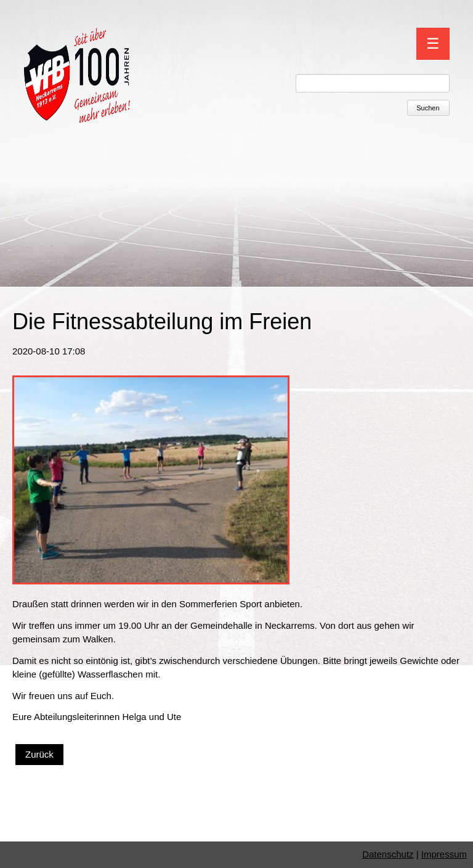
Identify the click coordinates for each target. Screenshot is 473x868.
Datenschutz (388, 854)
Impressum (444, 854)
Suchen (428, 108)
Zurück (39, 754)
